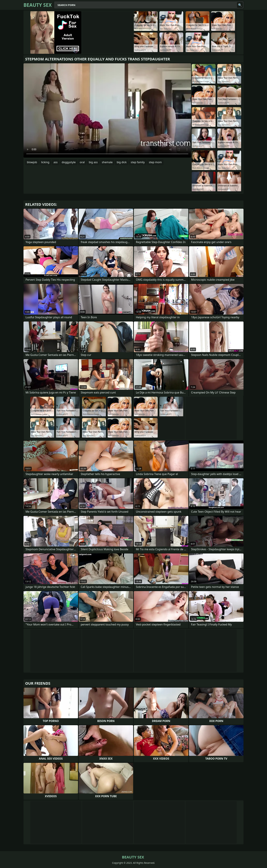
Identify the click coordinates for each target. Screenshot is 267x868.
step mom (155, 162)
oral (82, 162)
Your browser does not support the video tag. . (107, 110)
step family (138, 162)
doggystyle (69, 162)
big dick (122, 162)
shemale (107, 162)
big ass (93, 162)
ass (56, 162)
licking (45, 162)
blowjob (32, 162)
